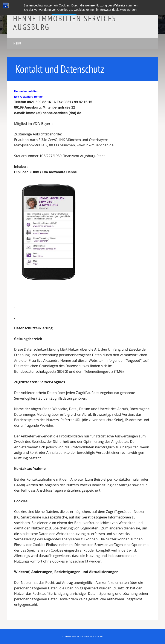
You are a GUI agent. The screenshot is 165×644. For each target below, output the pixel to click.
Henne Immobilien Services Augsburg (65, 23)
